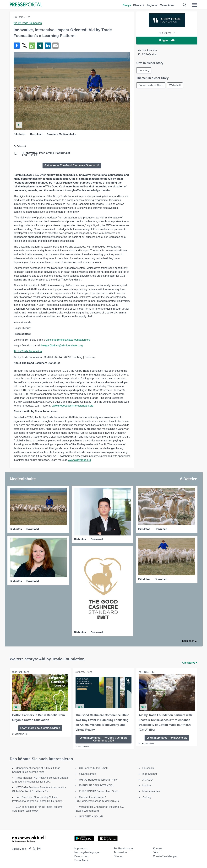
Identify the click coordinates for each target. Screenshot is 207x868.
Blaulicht (139, 5)
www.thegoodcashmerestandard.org (73, 406)
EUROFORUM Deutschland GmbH (99, 791)
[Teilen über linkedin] (48, 46)
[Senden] (55, 46)
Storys (127, 5)
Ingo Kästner (150, 774)
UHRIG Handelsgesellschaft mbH (98, 780)
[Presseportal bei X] (33, 849)
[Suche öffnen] (185, 5)
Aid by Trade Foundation (28, 23)
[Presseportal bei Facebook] (29, 849)
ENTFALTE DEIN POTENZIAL (97, 786)
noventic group (88, 774)
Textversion (120, 852)
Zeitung (147, 797)
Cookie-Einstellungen (165, 856)
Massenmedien (151, 791)
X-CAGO (147, 780)
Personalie (148, 768)
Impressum (81, 849)
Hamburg (144, 70)
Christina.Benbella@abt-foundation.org (68, 340)
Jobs (156, 852)
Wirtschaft (175, 85)
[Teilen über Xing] (40, 46)
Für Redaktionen (123, 849)
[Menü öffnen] (194, 5)
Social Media (82, 860)
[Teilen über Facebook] (17, 46)
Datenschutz (82, 856)
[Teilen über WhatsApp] (32, 46)
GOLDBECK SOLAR (91, 817)
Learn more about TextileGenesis (167, 738)
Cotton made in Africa (151, 85)
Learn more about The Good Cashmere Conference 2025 (103, 739)
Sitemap (118, 856)
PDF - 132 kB (46, 154)
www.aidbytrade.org (79, 460)
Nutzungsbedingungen (87, 852)
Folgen (167, 40)
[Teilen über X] (24, 46)
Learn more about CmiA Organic (40, 728)
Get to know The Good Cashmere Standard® (72, 165)
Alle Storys (167, 33)
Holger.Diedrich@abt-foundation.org (62, 346)
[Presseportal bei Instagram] (38, 848)
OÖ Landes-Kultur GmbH (94, 768)
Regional (152, 5)
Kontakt (157, 849)
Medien (147, 786)
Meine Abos (167, 5)
